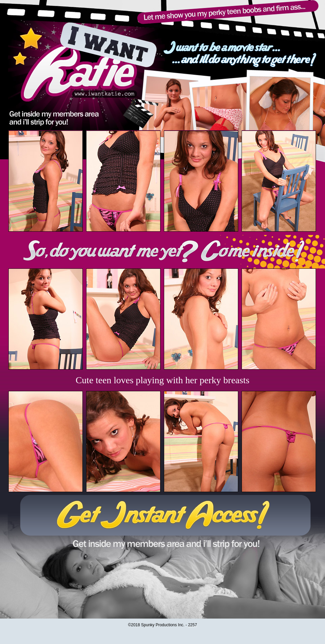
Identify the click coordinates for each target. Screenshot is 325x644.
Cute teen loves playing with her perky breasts (163, 380)
